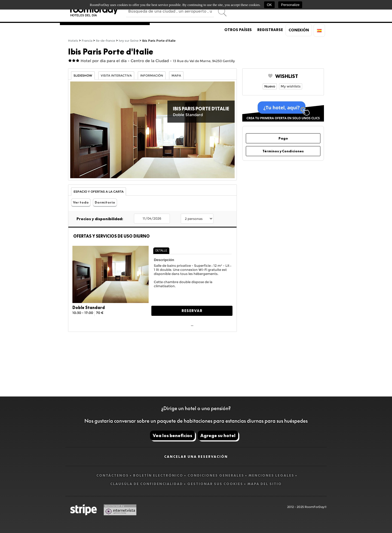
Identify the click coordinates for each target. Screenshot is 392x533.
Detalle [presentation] (161, 251)
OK (269, 5)
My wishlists (291, 86)
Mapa (176, 76)
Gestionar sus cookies (215, 484)
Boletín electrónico (158, 475)
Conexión (299, 30)
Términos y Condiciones (283, 151)
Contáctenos (113, 475)
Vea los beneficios (172, 435)
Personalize (290, 5)
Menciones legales (271, 475)
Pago (283, 138)
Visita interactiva (116, 76)
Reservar (192, 311)
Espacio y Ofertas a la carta (99, 192)
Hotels (73, 41)
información (152, 76)
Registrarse (270, 30)
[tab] (161, 251)
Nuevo (270, 86)
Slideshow (83, 76)
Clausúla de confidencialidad (147, 484)
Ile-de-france (105, 41)
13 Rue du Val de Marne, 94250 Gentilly (204, 61)
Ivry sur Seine (129, 41)
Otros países (238, 30)
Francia (87, 41)
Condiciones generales (216, 475)
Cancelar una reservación (196, 457)
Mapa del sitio (265, 484)
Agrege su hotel (218, 435)
